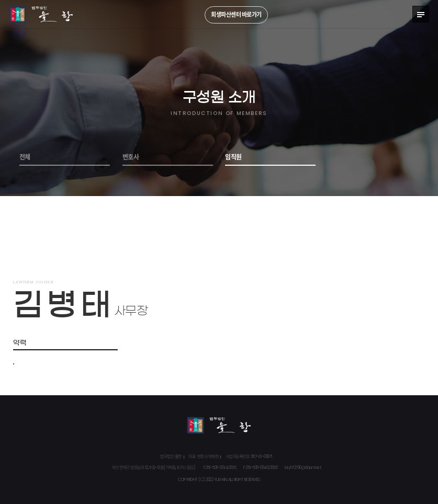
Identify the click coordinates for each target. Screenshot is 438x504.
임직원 (233, 157)
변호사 (131, 157)
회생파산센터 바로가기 (236, 15)
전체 (25, 157)
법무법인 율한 (41, 14)
